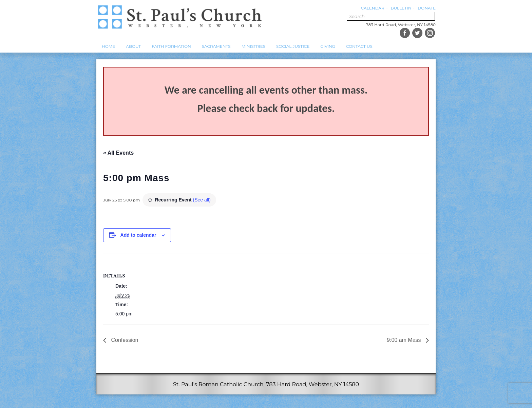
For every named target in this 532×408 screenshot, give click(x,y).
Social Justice (293, 46)
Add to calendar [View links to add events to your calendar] (138, 235)
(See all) (202, 200)
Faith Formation (171, 46)
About (133, 46)
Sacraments (216, 46)
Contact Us (359, 46)
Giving (328, 46)
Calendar (373, 8)
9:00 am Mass (405, 340)
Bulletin (401, 8)
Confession (124, 340)
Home (108, 46)
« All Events (118, 153)
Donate (427, 8)
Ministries (253, 46)
